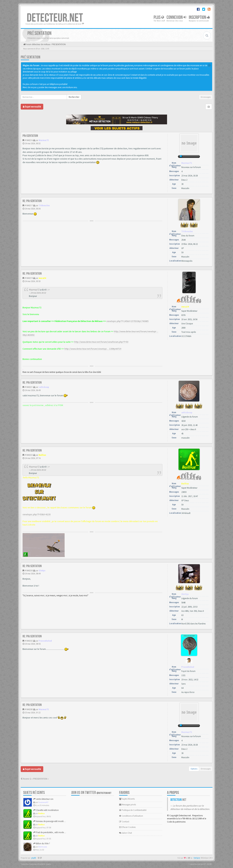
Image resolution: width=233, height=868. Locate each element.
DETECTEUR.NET (55, 18)
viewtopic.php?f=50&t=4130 (37, 514)
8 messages (206, 97)
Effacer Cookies (127, 827)
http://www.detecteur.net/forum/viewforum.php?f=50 (101, 342)
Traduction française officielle (32, 864)
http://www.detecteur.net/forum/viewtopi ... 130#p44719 (93, 349)
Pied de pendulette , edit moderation (51, 832)
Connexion (176, 17)
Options (194, 769)
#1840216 (29, 140)
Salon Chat (126, 833)
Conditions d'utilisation (131, 816)
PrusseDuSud (45, 641)
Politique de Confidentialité (133, 810)
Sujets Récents (127, 799)
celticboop (44, 387)
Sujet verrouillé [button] (32, 107)
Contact (124, 822)
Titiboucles (44, 205)
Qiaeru (48, 864)
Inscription (199, 17)
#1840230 (29, 571)
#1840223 (29, 455)
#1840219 (29, 278)
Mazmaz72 (44, 140)
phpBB (34, 858)
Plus (159, 17)
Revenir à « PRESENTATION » (35, 779)
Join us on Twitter (91, 793)
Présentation (30, 57)
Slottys (42, 571)
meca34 (42, 278)
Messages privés (128, 805)
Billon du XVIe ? (42, 843)
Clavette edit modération (46, 810)
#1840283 (29, 709)
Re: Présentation (32, 201)
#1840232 (29, 641)
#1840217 (29, 205)
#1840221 (29, 387)
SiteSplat (197, 858)
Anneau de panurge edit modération (51, 821)
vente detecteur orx (43, 799)
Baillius (42, 455)
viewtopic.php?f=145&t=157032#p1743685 (127, 321)
